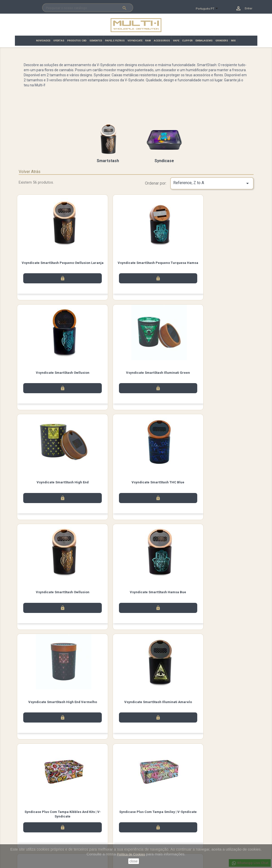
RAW (148, 41)
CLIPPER (187, 41)
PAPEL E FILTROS (115, 41)
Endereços (148, 837)
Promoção (26, 830)
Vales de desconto (154, 843)
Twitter (55, 791)
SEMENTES (96, 41)
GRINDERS (222, 41)
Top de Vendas (30, 823)
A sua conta (150, 810)
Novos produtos (31, 817)
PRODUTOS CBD (77, 41)
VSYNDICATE (135, 41)
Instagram (69, 791)
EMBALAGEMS (204, 41)
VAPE (176, 41)
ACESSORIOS (162, 41)
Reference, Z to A (212, 183)
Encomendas (150, 823)
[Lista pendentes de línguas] (209, 9)
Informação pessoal (155, 817)
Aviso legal (87, 817)
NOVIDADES (43, 41)
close (134, 861)
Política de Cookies (131, 854)
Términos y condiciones (97, 823)
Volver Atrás (30, 172)
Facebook (41, 791)
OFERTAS (59, 41)
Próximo (240, 758)
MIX (233, 41)
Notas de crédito (152, 830)
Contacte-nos (89, 830)
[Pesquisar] (88, 8)
